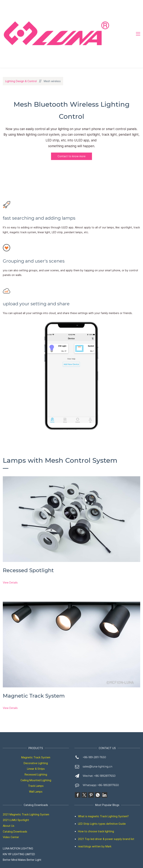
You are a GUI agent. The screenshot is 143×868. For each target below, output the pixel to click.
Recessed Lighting (36, 774)
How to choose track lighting (96, 831)
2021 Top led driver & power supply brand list (106, 839)
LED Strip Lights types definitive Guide (102, 824)
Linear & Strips (36, 769)
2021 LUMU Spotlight (16, 820)
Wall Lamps (36, 792)
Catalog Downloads (15, 831)
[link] (71, 479)
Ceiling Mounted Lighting (36, 780)
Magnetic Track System (36, 757)
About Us (9, 826)
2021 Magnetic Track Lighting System (26, 814)
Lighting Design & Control (21, 81)
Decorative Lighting (36, 763)
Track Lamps (36, 786)
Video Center (11, 837)
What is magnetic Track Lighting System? (103, 816)
